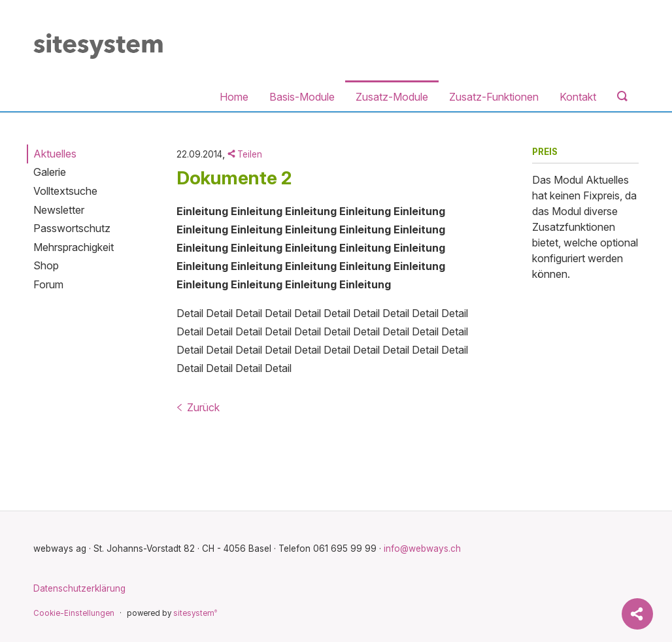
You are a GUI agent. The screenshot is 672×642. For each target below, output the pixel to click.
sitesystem (195, 613)
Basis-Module (302, 97)
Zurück (198, 407)
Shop (46, 265)
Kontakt (578, 97)
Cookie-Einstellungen (74, 613)
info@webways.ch (422, 549)
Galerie (50, 172)
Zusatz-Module (392, 97)
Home (234, 97)
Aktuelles (55, 154)
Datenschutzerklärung (79, 588)
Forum (48, 284)
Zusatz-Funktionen (494, 97)
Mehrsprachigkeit (74, 247)
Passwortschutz (72, 228)
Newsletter (59, 210)
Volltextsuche (65, 191)
